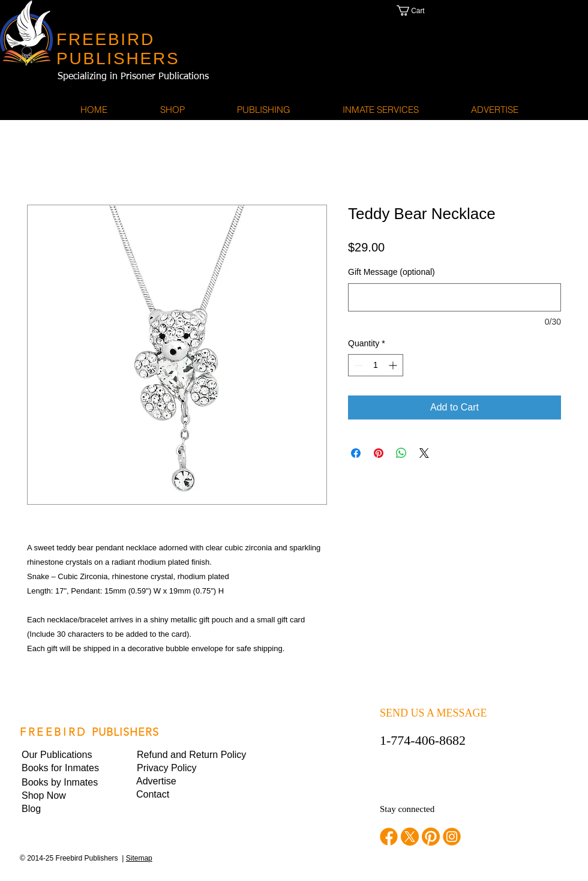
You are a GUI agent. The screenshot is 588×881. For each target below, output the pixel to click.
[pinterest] (431, 837)
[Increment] (394, 365)
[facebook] (389, 837)
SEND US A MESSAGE (433, 713)
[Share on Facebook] (356, 453)
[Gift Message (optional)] (454, 297)
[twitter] (410, 837)
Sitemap (139, 858)
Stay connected (407, 809)
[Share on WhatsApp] (401, 453)
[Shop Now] (62, 796)
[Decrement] (357, 365)
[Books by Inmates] (62, 783)
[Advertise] (177, 781)
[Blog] (62, 809)
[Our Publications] (63, 755)
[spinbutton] (376, 365)
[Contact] (177, 795)
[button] (424, 11)
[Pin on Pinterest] (379, 453)
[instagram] (452, 837)
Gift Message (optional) (391, 272)
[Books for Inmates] (62, 768)
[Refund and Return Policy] (191, 755)
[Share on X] (424, 453)
